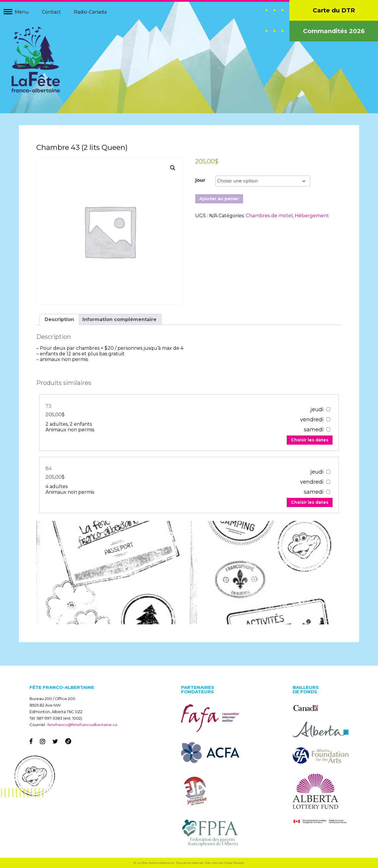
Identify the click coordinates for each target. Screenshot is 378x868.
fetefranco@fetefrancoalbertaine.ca (82, 725)
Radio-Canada (90, 12)
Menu (22, 12)
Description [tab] (60, 319)
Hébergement (312, 216)
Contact (51, 12)
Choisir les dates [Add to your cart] (309, 440)
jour (200, 180)
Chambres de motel (269, 216)
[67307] (328, 472)
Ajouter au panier (219, 199)
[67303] (328, 409)
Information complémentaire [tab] (120, 319)
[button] (173, 168)
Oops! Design (234, 863)
